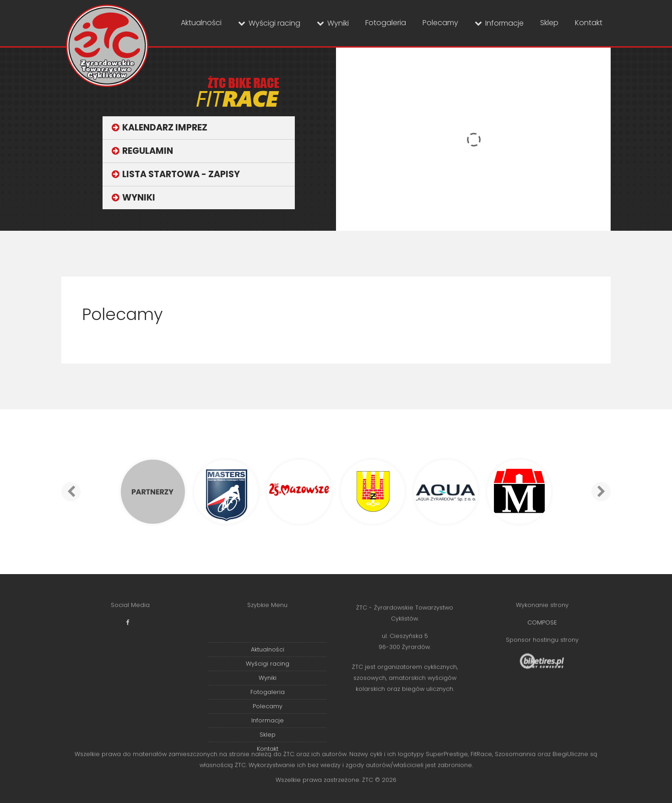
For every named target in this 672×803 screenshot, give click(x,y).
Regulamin (148, 151)
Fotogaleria (386, 23)
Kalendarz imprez (165, 128)
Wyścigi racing (274, 23)
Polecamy (440, 23)
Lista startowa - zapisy (181, 174)
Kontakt (589, 23)
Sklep (549, 23)
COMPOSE (542, 627)
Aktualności (201, 23)
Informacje (504, 23)
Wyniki (338, 23)
